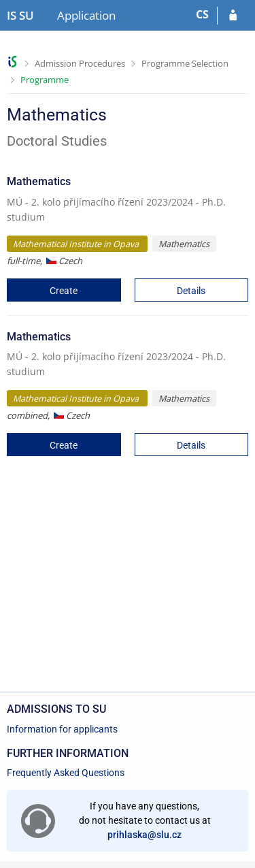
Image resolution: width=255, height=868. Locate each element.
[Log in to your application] (233, 16)
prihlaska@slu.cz (144, 835)
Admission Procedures (80, 63)
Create (64, 291)
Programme (45, 80)
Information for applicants (62, 729)
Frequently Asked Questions (66, 773)
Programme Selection (185, 63)
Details (191, 291)
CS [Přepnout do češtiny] (202, 14)
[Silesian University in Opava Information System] (20, 16)
